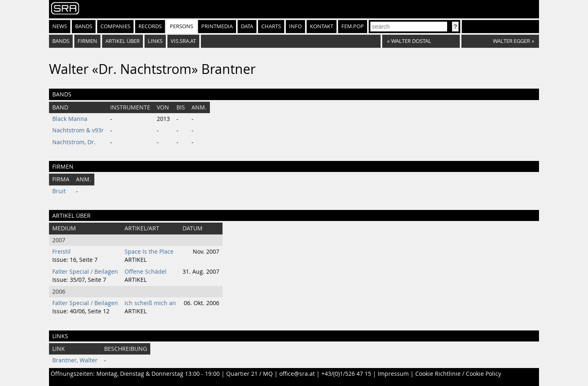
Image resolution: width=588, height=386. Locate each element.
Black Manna (70, 119)
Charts (271, 26)
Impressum (393, 374)
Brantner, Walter (75, 360)
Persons (182, 26)
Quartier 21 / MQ (249, 374)
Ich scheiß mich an (150, 303)
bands (61, 41)
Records (150, 26)
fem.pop (353, 26)
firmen (87, 41)
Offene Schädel (146, 272)
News (60, 26)
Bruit (59, 191)
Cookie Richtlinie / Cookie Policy (458, 374)
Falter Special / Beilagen (85, 272)
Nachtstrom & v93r (78, 130)
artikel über (122, 41)
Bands (84, 26)
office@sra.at (297, 374)
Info (295, 26)
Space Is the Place (149, 252)
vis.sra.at (183, 41)
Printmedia (217, 26)
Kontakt (322, 26)
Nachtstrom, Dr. (74, 142)
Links (155, 41)
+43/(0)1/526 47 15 (346, 374)
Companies (115, 26)
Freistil (61, 252)
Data (247, 26)
